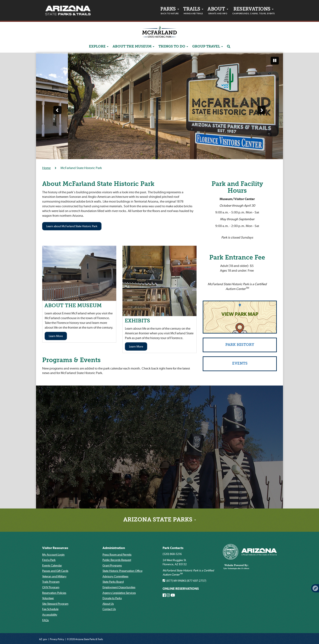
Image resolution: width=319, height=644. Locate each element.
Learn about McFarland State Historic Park (72, 226)
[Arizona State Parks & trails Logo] (68, 10)
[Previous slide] (57, 110)
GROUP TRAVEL (208, 47)
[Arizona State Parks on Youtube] (173, 595)
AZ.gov (43, 639)
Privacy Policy (57, 639)
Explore (99, 47)
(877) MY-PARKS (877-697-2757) (184, 581)
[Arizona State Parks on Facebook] (164, 595)
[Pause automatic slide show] (275, 61)
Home (46, 168)
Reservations (254, 11)
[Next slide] (262, 110)
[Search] (229, 47)
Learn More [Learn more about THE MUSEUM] (56, 336)
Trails (193, 11)
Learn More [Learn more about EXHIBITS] (136, 346)
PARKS (170, 11)
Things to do (173, 47)
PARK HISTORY (240, 345)
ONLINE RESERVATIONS (181, 589)
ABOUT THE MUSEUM (133, 47)
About (218, 11)
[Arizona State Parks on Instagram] (168, 595)
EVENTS (240, 364)
